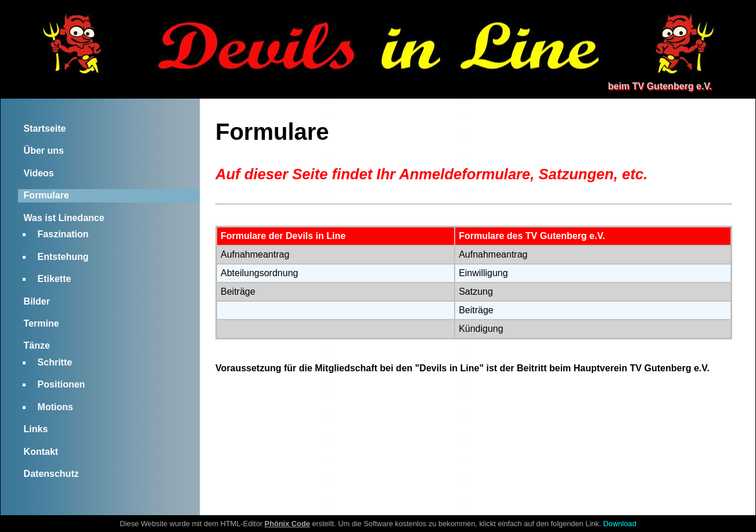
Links (36, 429)
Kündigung (481, 329)
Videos (39, 173)
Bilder (37, 301)
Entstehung (63, 257)
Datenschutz (51, 474)
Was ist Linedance (64, 218)
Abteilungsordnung (259, 273)
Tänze (37, 345)
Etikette (55, 279)
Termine (42, 323)
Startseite (45, 129)
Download (620, 524)
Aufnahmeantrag (255, 254)
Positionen (62, 384)
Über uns (44, 151)
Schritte (55, 362)
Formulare (46, 195)
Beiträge (238, 292)
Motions (55, 407)
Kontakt (41, 452)
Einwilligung (483, 273)
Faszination (63, 234)
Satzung (476, 292)
